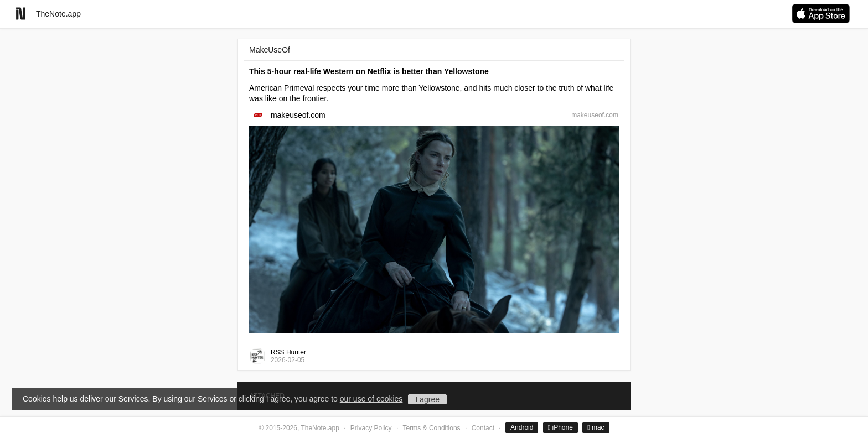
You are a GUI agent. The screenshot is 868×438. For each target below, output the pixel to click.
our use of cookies (371, 399)
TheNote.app (58, 14)
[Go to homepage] (21, 14)
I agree (427, 399)
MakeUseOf (270, 50)
